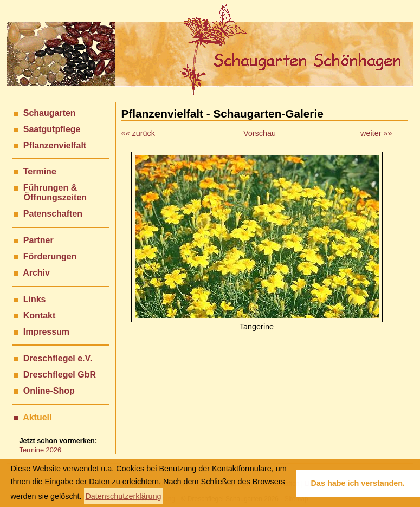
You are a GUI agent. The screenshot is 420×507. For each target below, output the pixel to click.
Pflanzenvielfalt (55, 145)
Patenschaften (53, 214)
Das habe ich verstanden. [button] (358, 483)
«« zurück (138, 133)
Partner (38, 240)
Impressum (46, 332)
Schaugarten (50, 113)
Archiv (36, 273)
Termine (40, 171)
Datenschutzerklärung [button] (123, 496)
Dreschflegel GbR (60, 375)
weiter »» (376, 133)
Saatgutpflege (52, 129)
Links (35, 299)
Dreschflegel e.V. (58, 358)
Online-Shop (49, 391)
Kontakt (40, 316)
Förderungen (50, 256)
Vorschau (260, 133)
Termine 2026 (41, 450)
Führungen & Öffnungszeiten (50, 193)
